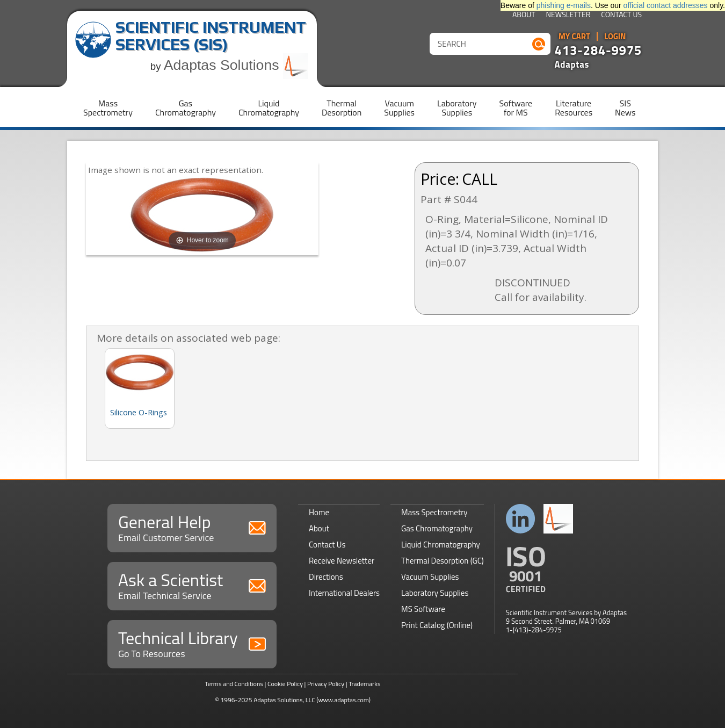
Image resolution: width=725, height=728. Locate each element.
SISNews (625, 108)
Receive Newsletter (342, 561)
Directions (326, 577)
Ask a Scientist (192, 585)
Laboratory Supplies (435, 593)
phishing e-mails (564, 5)
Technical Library (192, 643)
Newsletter (568, 15)
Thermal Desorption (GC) (443, 561)
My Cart (574, 37)
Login (615, 37)
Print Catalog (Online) (437, 625)
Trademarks (364, 684)
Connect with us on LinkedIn (521, 519)
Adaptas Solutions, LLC (284, 700)
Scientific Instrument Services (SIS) (211, 36)
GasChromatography (186, 108)
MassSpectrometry (108, 108)
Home (319, 512)
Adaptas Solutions (236, 65)
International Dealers (344, 593)
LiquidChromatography (269, 108)
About (524, 15)
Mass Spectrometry (434, 512)
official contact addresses (666, 5)
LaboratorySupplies (457, 108)
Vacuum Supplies (430, 577)
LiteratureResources (574, 108)
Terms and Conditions (234, 684)
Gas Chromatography (437, 528)
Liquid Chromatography (441, 545)
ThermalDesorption (342, 108)
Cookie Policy (285, 684)
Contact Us (621, 15)
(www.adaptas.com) (343, 700)
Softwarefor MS (516, 108)
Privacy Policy (326, 684)
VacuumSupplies (399, 108)
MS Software (423, 609)
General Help (192, 527)
